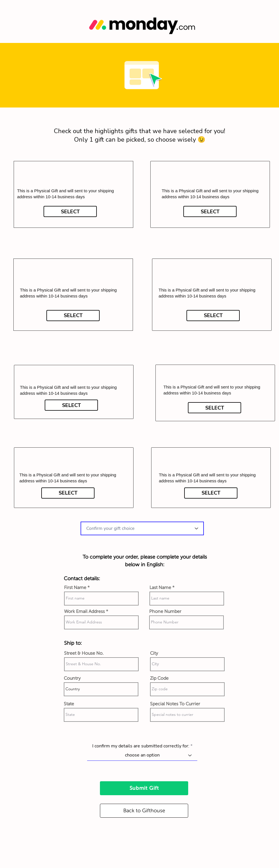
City (154, 653)
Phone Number (165, 611)
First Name (75, 588)
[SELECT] (70, 211)
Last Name (160, 588)
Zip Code (159, 678)
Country (72, 678)
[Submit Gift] (144, 788)
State (69, 704)
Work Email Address (84, 611)
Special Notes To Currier (175, 704)
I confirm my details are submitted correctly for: (141, 746)
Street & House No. (84, 653)
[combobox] (142, 528)
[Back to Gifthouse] (144, 811)
